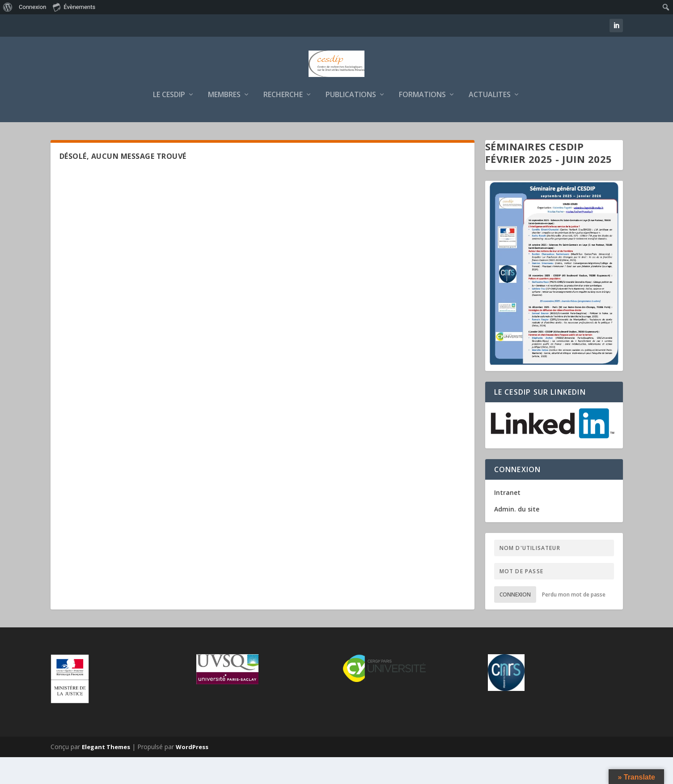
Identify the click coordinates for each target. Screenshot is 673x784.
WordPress (192, 774)
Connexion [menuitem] (32, 7)
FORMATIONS (422, 121)
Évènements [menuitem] (74, 7)
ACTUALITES (490, 121)
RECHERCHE (283, 121)
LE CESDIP (169, 121)
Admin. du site (517, 535)
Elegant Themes (106, 774)
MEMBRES (224, 121)
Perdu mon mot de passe (574, 621)
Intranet (507, 519)
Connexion (515, 621)
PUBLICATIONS (351, 121)
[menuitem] (8, 7)
